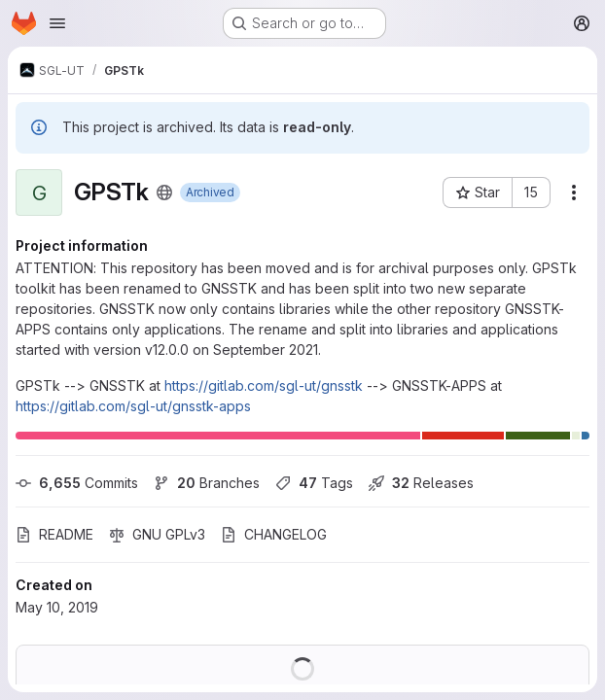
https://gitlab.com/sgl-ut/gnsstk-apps (133, 406)
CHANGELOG (274, 534)
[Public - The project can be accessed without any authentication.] (164, 192)
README (54, 534)
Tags (314, 483)
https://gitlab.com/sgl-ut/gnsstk (264, 385)
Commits (77, 483)
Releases (421, 483)
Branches (207, 483)
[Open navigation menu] (57, 23)
